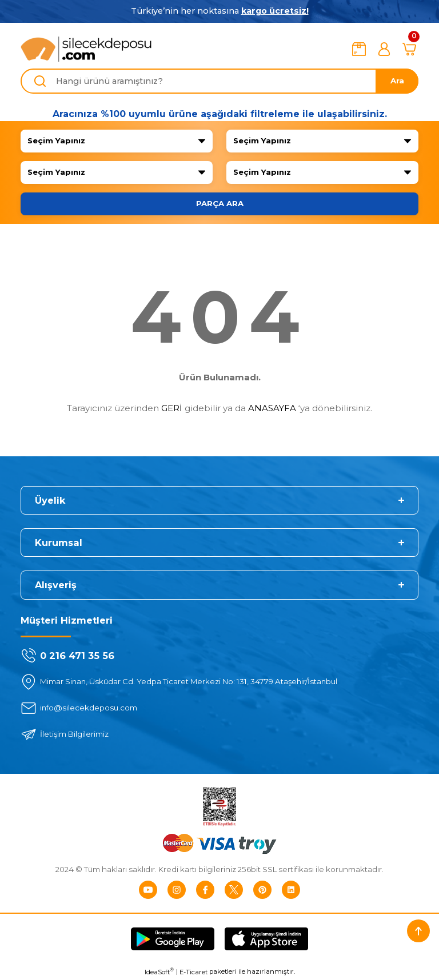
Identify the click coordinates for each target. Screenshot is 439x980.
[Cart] (409, 49)
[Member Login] (384, 49)
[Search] (219, 81)
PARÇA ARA (220, 203)
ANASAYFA (272, 408)
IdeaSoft (159, 972)
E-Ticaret (193, 972)
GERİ (172, 408)
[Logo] (86, 49)
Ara (397, 81)
